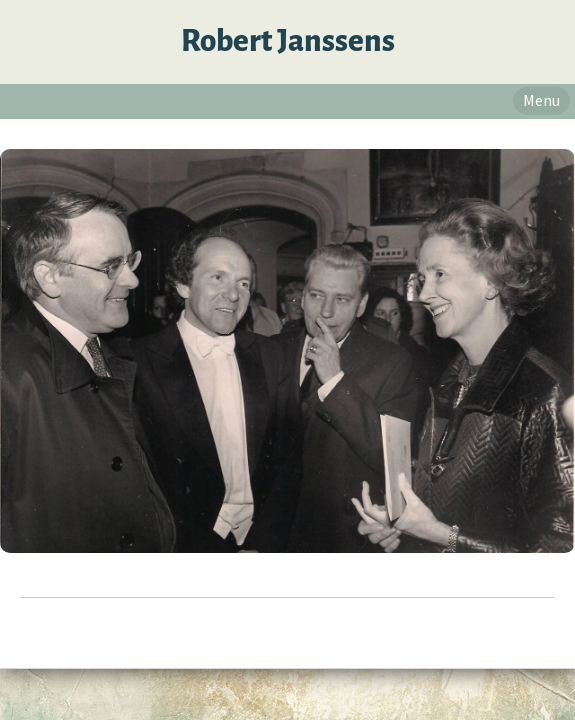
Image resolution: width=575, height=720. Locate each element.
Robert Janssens (288, 41)
